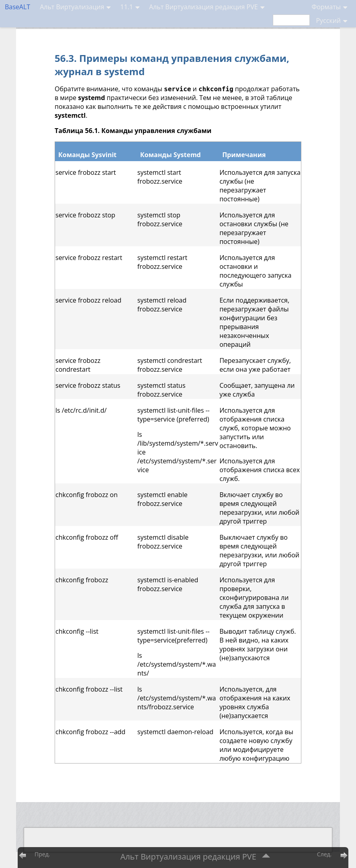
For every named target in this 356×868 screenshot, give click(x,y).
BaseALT (17, 7)
